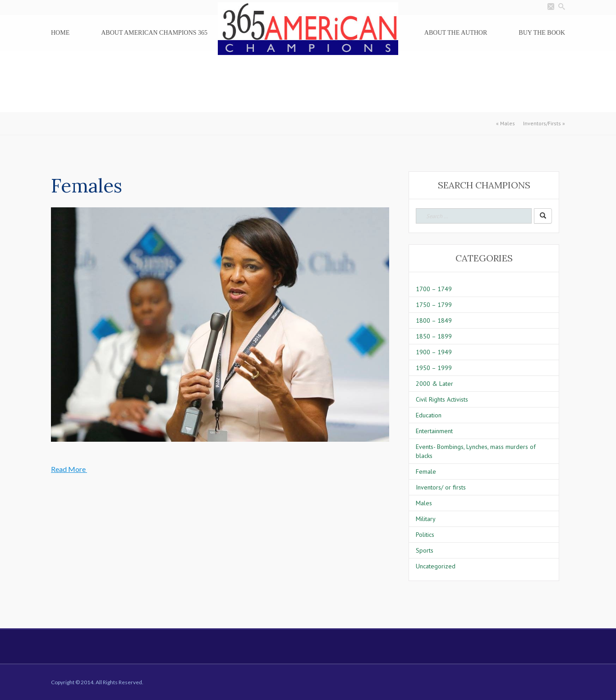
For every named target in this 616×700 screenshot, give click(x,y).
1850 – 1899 (434, 336)
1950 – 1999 (434, 368)
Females (87, 186)
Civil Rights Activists (442, 399)
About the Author (456, 33)
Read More (69, 469)
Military (426, 519)
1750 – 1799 (434, 305)
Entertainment (434, 431)
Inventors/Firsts (542, 123)
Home (60, 33)
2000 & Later (434, 384)
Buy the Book (542, 33)
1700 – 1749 (434, 289)
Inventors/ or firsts (441, 487)
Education (429, 415)
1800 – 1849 (434, 320)
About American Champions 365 (154, 33)
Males (508, 123)
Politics (425, 535)
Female (426, 471)
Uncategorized (436, 566)
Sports (425, 550)
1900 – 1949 (434, 352)
